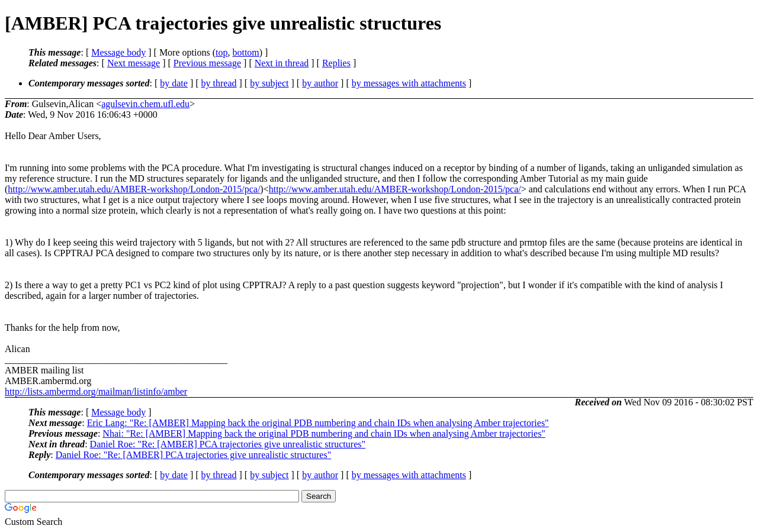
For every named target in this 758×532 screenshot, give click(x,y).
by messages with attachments (409, 83)
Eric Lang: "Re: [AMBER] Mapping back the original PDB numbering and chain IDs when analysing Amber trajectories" (318, 423)
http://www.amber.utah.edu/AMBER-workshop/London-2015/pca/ (134, 189)
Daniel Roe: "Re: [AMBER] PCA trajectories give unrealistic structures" (228, 444)
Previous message (207, 63)
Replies (336, 63)
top (221, 52)
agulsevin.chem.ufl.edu (145, 104)
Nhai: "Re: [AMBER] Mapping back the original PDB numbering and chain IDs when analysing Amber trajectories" (324, 433)
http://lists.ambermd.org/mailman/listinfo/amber (96, 391)
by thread (219, 83)
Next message (134, 63)
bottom (245, 52)
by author (320, 83)
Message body (118, 52)
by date (174, 83)
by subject (269, 83)
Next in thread (282, 63)
